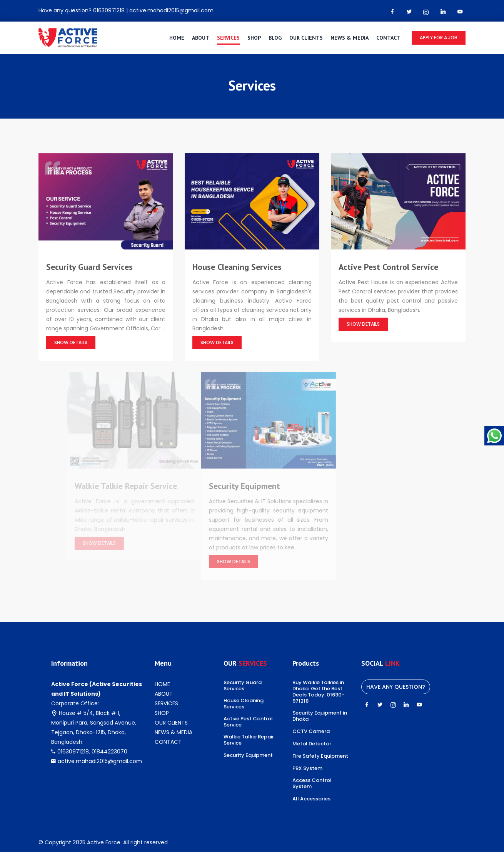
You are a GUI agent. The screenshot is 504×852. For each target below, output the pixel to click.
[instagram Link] (426, 12)
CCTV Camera (311, 731)
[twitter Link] (409, 12)
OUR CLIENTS (306, 38)
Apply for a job (439, 38)
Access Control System (312, 783)
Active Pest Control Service (248, 722)
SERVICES (228, 38)
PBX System (307, 768)
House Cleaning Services (244, 704)
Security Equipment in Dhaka (320, 716)
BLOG (275, 38)
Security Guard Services (243, 686)
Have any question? (396, 687)
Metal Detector (312, 744)
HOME (177, 38)
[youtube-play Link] (460, 12)
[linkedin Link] (443, 12)
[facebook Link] (392, 12)
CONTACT (388, 38)
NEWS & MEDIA (350, 38)
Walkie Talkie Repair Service (249, 740)
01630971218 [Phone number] (109, 10)
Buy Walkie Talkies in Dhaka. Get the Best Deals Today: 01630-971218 (318, 692)
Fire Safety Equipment (320, 756)
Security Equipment (248, 755)
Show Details (71, 342)
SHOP (254, 38)
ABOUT (201, 38)
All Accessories (311, 799)
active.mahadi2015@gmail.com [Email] (171, 10)
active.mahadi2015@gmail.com (100, 761)
